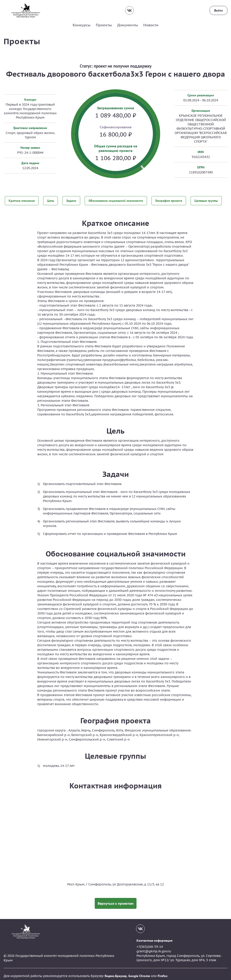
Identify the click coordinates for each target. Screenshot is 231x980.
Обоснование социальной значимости (116, 200)
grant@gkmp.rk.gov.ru (154, 948)
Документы (128, 25)
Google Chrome (139, 972)
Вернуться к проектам (116, 900)
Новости (151, 25)
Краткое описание (22, 200)
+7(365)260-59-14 (150, 943)
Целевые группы (206, 200)
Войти (219, 10)
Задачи (71, 200)
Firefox (163, 972)
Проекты (104, 25)
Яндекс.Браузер (116, 972)
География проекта (169, 200)
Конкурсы (82, 25)
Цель (51, 200)
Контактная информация (154, 937)
